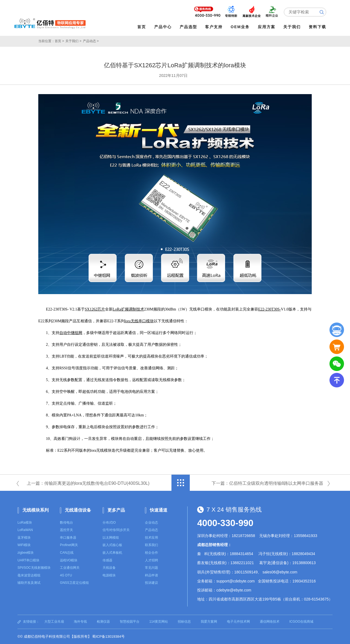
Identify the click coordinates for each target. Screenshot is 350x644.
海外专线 (80, 622)
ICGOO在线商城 (301, 622)
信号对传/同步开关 (116, 530)
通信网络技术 (270, 622)
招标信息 (184, 622)
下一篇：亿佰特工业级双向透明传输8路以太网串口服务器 (268, 483)
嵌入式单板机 (112, 553)
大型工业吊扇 (54, 622)
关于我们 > (73, 41)
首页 (142, 27)
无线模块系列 (36, 510)
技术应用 (151, 538)
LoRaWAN (25, 530)
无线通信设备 (78, 510)
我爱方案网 (209, 622)
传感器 (107, 560)
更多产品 (116, 510)
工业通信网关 (70, 568)
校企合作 (151, 553)
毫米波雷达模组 (29, 575)
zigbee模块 (26, 553)
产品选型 (188, 27)
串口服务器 (68, 538)
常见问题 (151, 568)
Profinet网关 (69, 545)
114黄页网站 (159, 622)
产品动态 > (91, 41)
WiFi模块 (24, 545)
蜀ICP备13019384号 (108, 636)
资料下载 (317, 27)
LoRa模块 (25, 523)
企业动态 (151, 523)
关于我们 (292, 27)
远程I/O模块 (69, 560)
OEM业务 (240, 27)
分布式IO (109, 523)
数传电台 (66, 523)
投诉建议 (151, 583)
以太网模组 (111, 538)
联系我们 (151, 545)
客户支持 (214, 27)
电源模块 (109, 575)
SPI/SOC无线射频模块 (34, 568)
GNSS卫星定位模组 (74, 583)
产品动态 (151, 530)
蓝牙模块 (24, 538)
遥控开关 (66, 530)
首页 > (59, 41)
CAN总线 (67, 553)
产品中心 (163, 27)
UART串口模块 (28, 560)
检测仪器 (103, 622)
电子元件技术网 (238, 622)
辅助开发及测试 (29, 583)
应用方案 (267, 27)
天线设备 (109, 568)
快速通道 (159, 510)
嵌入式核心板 (112, 545)
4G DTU (66, 575)
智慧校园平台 (130, 622)
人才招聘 (151, 560)
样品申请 (151, 575)
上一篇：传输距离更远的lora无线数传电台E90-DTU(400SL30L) (88, 483)
